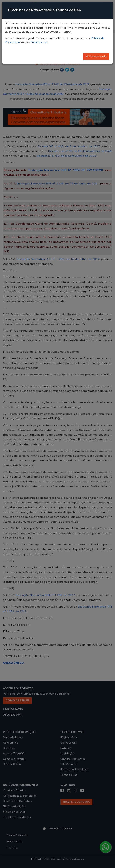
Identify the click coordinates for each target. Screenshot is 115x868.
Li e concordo (96, 56)
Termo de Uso (39, 42)
